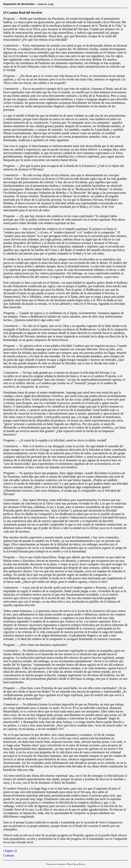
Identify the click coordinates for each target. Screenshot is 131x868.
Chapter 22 (10, 851)
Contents (9, 855)
